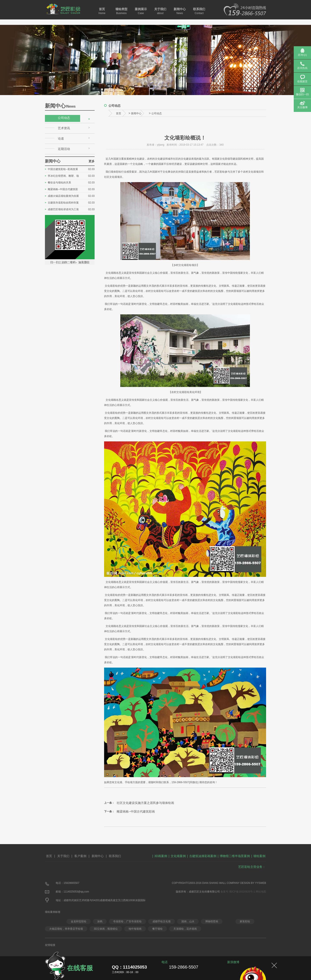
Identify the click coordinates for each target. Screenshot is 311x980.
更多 (92, 161)
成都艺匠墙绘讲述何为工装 (63, 209)
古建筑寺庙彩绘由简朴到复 (63, 203)
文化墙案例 (178, 856)
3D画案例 (161, 856)
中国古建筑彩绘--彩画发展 (63, 169)
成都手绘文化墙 (162, 921)
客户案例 (80, 856)
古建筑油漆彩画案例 (203, 856)
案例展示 (141, 11)
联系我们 (199, 11)
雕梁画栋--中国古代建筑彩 (63, 189)
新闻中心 (180, 11)
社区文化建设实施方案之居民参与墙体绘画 (145, 803)
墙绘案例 (259, 856)
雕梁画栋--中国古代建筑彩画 (136, 811)
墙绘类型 (121, 11)
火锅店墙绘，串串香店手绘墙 (66, 929)
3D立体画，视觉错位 (106, 929)
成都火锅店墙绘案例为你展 (63, 196)
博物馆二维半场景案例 (235, 856)
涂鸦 (100, 921)
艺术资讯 (64, 128)
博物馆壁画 (212, 921)
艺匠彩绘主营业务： (252, 867)
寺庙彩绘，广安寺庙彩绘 (127, 921)
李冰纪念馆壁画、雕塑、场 (63, 176)
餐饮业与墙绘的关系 (59, 183)
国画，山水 (188, 921)
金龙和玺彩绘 (79, 921)
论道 (61, 138)
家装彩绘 (245, 921)
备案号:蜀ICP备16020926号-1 (238, 892)
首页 (102, 11)
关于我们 (160, 11)
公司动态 (64, 118)
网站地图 (261, 892)
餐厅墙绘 (157, 929)
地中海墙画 (135, 929)
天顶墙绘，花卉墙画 (185, 929)
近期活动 (64, 149)
